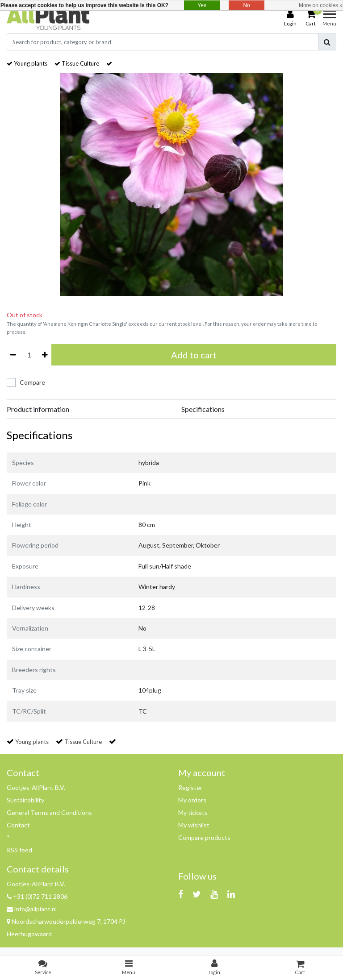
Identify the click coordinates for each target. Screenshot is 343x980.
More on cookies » (321, 5)
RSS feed (19, 850)
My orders (192, 800)
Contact (18, 825)
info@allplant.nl (32, 909)
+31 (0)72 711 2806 (37, 896)
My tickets (193, 812)
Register (190, 787)
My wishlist (194, 825)
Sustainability (25, 800)
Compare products (204, 837)
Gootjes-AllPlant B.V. (36, 787)
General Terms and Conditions (49, 812)
